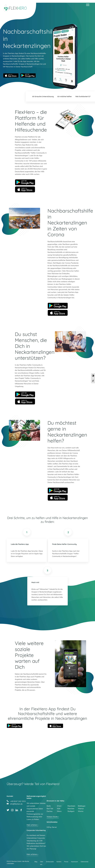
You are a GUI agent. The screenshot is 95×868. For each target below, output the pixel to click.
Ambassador (50, 862)
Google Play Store (28, 75)
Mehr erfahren (32, 825)
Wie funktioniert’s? (83, 96)
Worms (81, 811)
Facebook (21, 810)
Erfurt (59, 806)
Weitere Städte (52, 817)
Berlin (49, 806)
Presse (66, 862)
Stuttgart (71, 811)
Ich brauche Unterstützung (43, 96)
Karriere (59, 862)
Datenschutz (85, 862)
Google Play (25, 182)
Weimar (81, 809)
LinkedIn (17, 810)
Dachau (50, 811)
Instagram (12, 810)
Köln (59, 809)
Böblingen (82, 806)
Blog (36, 862)
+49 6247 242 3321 (18, 801)
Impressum (74, 862)
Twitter (8, 810)
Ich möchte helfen (64, 96)
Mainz (59, 811)
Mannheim (71, 806)
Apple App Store (11, 75)
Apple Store (25, 189)
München (71, 809)
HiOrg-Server (52, 827)
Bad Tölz (50, 809)
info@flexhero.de (16, 804)
